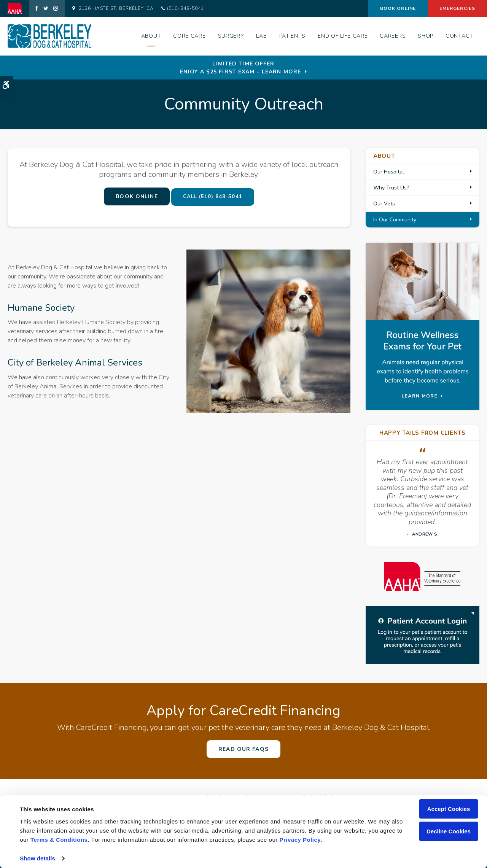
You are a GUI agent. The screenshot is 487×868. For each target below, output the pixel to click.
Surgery (231, 36)
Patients (293, 36)
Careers (393, 36)
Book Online (398, 8)
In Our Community (395, 220)
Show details (37, 858)
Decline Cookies (449, 831)
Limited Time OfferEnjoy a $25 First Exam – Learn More (240, 68)
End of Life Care (343, 36)
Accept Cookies (449, 809)
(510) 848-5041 (185, 8)
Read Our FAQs (243, 749)
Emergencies (457, 8)
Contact (459, 36)
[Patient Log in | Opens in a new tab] (423, 634)
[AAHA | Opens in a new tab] (18, 8)
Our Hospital (389, 172)
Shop (426, 36)
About (151, 36)
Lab (261, 36)
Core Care (189, 36)
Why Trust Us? (391, 188)
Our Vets (384, 204)
